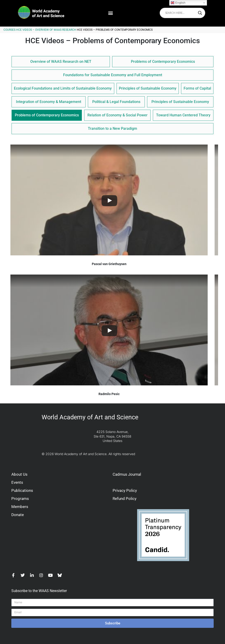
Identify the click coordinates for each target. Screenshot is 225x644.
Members (20, 507)
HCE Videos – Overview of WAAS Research (46, 30)
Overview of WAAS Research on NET (61, 62)
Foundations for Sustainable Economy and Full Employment (113, 75)
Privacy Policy (125, 490)
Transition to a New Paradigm (112, 128)
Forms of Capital (197, 88)
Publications (22, 490)
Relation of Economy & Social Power (117, 115)
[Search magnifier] (200, 13)
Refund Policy (125, 499)
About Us (19, 474)
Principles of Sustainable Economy (148, 88)
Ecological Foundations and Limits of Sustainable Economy (63, 88)
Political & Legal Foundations (116, 102)
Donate (18, 515)
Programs (20, 499)
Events (17, 482)
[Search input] (180, 13)
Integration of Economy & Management (49, 102)
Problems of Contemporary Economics (163, 62)
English (178, 3)
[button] (110, 13)
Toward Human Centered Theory (183, 115)
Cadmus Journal (127, 474)
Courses (9, 30)
